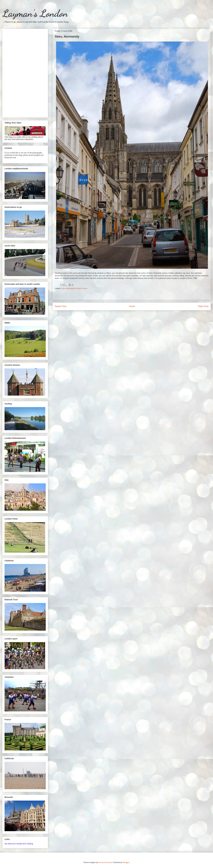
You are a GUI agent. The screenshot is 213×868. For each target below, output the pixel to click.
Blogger (126, 862)
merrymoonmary (105, 862)
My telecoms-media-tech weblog (19, 844)
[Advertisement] (25, 73)
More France (82, 288)
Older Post (203, 306)
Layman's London (35, 13)
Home (132, 306)
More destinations (69, 288)
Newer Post (61, 306)
